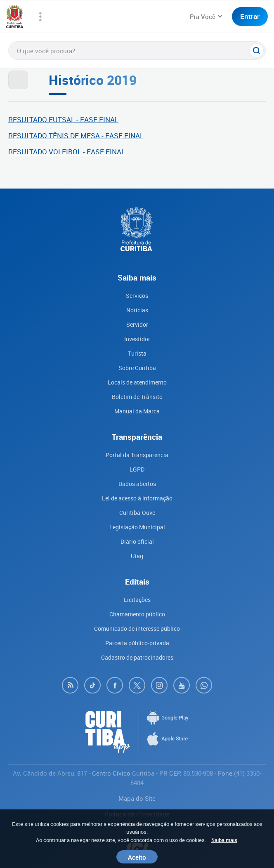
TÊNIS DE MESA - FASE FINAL (95, 136)
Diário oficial (137, 541)
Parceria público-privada (137, 643)
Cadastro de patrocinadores (137, 657)
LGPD (137, 469)
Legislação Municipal (137, 527)
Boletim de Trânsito (137, 397)
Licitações (137, 600)
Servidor (137, 324)
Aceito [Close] (137, 857)
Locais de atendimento (137, 382)
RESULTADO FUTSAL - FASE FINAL (63, 119)
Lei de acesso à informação (137, 498)
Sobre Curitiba (137, 368)
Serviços (137, 296)
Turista (137, 353)
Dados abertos (137, 484)
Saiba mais (224, 840)
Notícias (137, 310)
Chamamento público (137, 614)
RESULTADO (28, 136)
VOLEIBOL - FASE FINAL (86, 152)
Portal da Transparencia (137, 455)
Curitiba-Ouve (137, 513)
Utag (137, 556)
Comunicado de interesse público (137, 629)
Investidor (137, 339)
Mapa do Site (137, 798)
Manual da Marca (137, 411)
